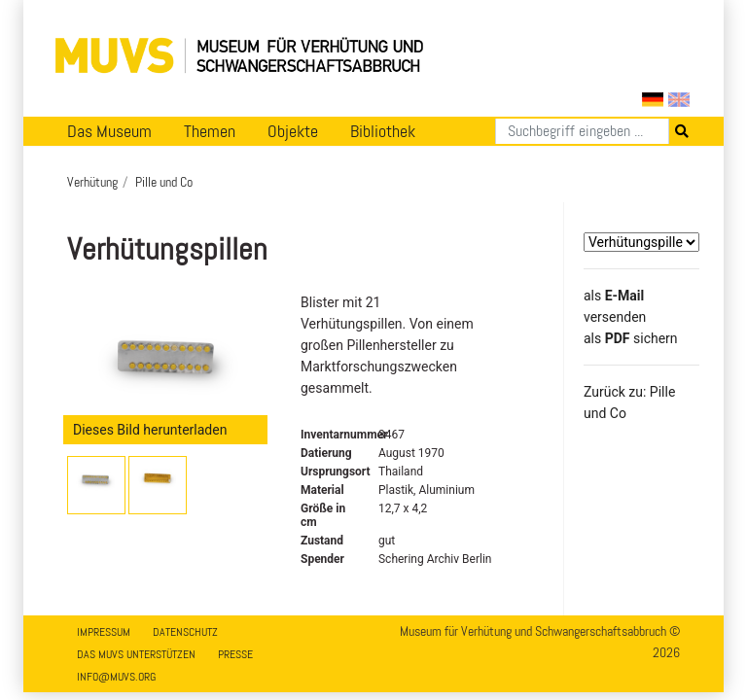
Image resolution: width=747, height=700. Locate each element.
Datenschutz (185, 632)
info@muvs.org (116, 677)
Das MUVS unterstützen (136, 654)
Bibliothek (383, 131)
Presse (235, 654)
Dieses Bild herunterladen (150, 430)
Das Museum (109, 131)
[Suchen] (582, 131)
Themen (210, 131)
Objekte (293, 131)
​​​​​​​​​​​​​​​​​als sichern (631, 338)
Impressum (104, 632)
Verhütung (92, 182)
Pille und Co (164, 182)
